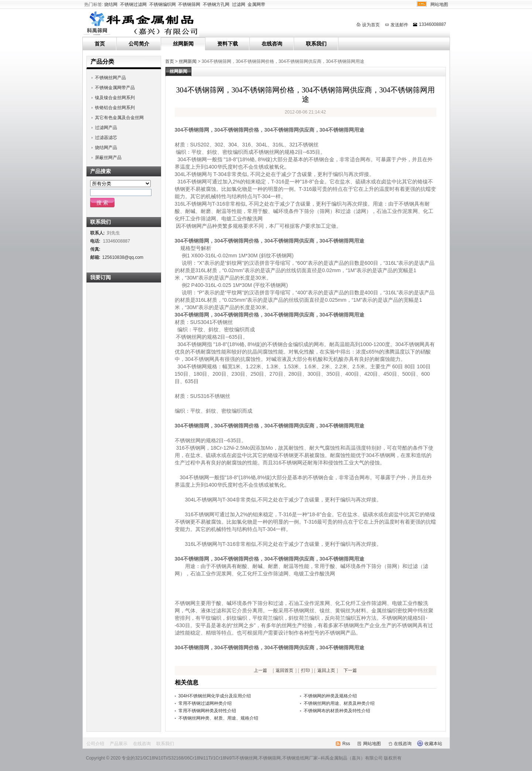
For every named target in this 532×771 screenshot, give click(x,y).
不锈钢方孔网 (216, 4)
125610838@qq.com (123, 257)
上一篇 (260, 670)
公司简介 (139, 44)
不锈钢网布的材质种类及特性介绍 (337, 711)
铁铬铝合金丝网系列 (115, 108)
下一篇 (350, 670)
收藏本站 (433, 744)
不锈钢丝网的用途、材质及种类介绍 (339, 703)
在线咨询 (272, 44)
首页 (100, 44)
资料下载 (228, 44)
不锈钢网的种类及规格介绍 (330, 696)
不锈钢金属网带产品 (115, 88)
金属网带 (256, 4)
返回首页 (284, 670)
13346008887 (432, 24)
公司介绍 (95, 744)
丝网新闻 (183, 44)
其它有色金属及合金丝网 (119, 118)
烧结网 (111, 4)
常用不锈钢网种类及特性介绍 (207, 711)
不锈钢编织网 (163, 4)
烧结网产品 (106, 148)
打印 (306, 670)
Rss (346, 744)
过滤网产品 (106, 128)
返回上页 (326, 670)
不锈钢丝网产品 (110, 78)
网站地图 (439, 4)
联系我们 (316, 44)
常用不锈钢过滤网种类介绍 (205, 703)
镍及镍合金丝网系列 (115, 98)
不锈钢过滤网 (133, 4)
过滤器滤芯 (106, 138)
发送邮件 (399, 25)
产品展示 (119, 744)
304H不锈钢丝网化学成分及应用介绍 (215, 696)
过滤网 (239, 4)
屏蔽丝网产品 (108, 158)
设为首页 (371, 25)
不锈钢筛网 (189, 4)
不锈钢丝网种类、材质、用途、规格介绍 (218, 718)
